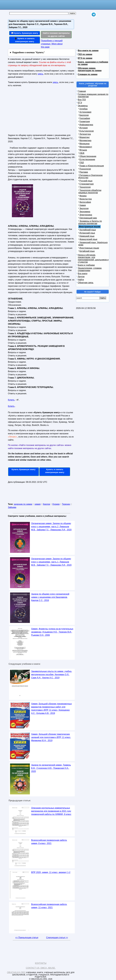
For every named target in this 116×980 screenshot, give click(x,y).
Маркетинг (85, 137)
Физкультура (86, 199)
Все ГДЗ (82, 100)
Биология (84, 115)
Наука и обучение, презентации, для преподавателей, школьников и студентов (93, 259)
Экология (84, 208)
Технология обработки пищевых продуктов (90, 191)
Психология (85, 169)
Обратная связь (86, 283)
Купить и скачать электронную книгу (55, 471)
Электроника (86, 215)
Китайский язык (87, 251)
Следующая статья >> (57, 938)
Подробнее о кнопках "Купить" (28, 52)
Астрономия (85, 112)
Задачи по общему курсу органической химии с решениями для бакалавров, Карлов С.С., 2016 (50, 597)
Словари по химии (88, 74)
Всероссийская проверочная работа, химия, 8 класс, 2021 (49, 842)
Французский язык (88, 239)
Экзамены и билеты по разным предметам (90, 222)
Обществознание (88, 156)
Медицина (84, 144)
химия (38, 504)
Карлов (46, 504)
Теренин (66, 504)
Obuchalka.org (16, 972)
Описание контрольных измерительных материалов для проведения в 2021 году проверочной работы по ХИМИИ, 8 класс (51, 811)
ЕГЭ (80, 103)
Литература (85, 134)
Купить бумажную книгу (24, 469)
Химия (83, 205)
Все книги (83, 274)
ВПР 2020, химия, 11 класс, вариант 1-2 (51, 872)
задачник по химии (23, 504)
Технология (85, 187)
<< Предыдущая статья (27, 938)
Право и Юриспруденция (92, 166)
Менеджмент (86, 147)
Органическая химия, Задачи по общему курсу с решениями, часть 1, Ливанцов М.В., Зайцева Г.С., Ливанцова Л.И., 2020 (51, 562)
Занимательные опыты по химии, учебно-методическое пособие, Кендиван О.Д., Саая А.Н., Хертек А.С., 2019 (52, 674)
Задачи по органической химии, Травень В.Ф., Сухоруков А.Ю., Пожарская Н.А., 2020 (51, 768)
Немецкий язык (87, 236)
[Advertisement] (31, 111)
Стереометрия (87, 184)
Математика (85, 140)
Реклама (84, 172)
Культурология (87, 131)
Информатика (86, 125)
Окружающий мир (88, 218)
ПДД (82, 163)
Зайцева (12, 507)
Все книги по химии (88, 51)
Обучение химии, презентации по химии (90, 69)
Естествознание (87, 159)
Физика (83, 196)
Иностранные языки (89, 248)
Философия (85, 202)
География (85, 118)
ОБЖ (82, 153)
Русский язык (86, 181)
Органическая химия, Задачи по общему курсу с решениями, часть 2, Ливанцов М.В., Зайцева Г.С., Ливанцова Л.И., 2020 (51, 527)
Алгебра (83, 109)
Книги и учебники (86, 265)
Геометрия (85, 122)
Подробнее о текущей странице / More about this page (52, 44)
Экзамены (83, 106)
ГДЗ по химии (85, 54)
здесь (40, 74)
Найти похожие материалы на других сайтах (56, 35)
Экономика (85, 212)
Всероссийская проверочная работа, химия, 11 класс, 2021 (49, 906)
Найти (81, 280)
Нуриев (56, 504)
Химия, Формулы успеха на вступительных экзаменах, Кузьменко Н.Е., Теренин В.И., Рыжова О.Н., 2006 (52, 632)
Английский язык (88, 230)
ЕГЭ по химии (85, 58)
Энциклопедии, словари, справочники (90, 269)
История (83, 128)
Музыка (83, 150)
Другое (81, 277)
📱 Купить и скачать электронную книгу (25, 40)
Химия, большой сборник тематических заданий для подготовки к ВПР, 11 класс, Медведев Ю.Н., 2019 (51, 737)
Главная (82, 91)
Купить (11, 400)
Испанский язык (87, 233)
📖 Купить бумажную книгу (25, 33)
